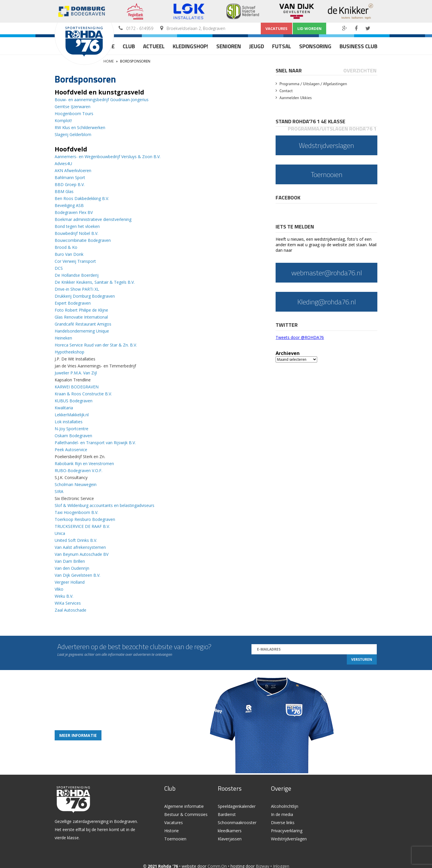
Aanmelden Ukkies (296, 98)
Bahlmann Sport (70, 177)
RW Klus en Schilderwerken (80, 127)
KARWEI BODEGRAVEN (77, 387)
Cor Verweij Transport (75, 261)
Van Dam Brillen (70, 561)
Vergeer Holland (70, 582)
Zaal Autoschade (70, 610)
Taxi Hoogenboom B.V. (76, 512)
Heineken (63, 338)
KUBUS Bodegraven (74, 401)
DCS (59, 268)
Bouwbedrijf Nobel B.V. (76, 233)
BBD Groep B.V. (70, 184)
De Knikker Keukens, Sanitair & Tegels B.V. (95, 282)
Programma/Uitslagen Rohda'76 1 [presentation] (332, 129)
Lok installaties (69, 422)
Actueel (154, 46)
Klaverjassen (230, 839)
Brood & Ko (66, 247)
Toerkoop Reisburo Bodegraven (85, 519)
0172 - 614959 (140, 28)
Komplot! (63, 120)
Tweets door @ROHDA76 (300, 337)
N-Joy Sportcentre (72, 429)
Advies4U (63, 164)
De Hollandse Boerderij (77, 275)
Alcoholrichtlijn (285, 806)
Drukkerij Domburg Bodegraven (85, 296)
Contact (286, 91)
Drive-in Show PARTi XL (77, 289)
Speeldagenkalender (237, 806)
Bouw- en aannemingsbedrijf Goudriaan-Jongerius (102, 100)
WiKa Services (68, 603)
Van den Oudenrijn (72, 568)
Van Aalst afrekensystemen (80, 547)
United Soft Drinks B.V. (76, 540)
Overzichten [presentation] (360, 70)
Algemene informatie (184, 806)
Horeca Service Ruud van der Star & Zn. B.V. (96, 345)
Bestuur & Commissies (186, 814)
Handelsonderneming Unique (82, 331)
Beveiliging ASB (69, 205)
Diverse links (283, 823)
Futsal (282, 46)
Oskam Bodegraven (73, 436)
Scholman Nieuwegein (76, 484)
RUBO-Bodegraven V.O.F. (78, 470)
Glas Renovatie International (81, 317)
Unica (60, 533)
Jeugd (257, 46)
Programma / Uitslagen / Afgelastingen (313, 84)
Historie (172, 831)
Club (129, 46)
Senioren (229, 46)
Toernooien (175, 839)
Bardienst (227, 814)
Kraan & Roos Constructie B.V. (83, 394)
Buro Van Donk (69, 254)
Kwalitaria (64, 408)
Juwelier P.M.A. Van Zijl (76, 373)
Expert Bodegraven (73, 303)
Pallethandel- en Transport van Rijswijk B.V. (95, 443)
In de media (282, 814)
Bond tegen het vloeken (77, 226)
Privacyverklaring (287, 831)
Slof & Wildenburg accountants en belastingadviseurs (105, 505)
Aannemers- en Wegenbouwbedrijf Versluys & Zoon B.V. (108, 157)
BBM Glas (64, 191)
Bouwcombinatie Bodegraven (83, 240)
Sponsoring (315, 46)
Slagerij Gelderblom (73, 134)
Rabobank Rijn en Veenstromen (84, 464)
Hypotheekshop (69, 352)
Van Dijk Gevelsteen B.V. (77, 575)
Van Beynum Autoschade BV (82, 554)
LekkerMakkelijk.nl (72, 415)
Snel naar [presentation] (289, 70)
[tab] (289, 70)
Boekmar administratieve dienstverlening (93, 219)
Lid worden (309, 28)
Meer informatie (78, 735)
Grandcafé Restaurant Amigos (83, 324)
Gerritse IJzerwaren (73, 107)
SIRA (59, 491)
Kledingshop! (190, 46)
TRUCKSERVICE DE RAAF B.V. (82, 526)
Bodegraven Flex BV (74, 212)
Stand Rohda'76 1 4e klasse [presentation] (310, 121)
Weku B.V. (64, 596)
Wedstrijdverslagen (289, 839)
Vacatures (276, 28)
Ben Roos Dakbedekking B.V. (82, 198)
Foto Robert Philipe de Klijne (81, 310)
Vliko (59, 589)
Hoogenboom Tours (74, 114)
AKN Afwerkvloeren (73, 170)
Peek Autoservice (71, 450)
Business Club (358, 46)
